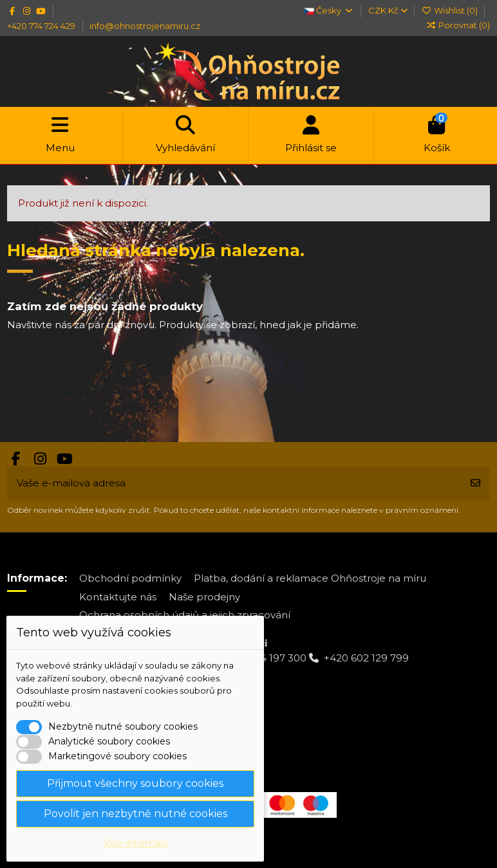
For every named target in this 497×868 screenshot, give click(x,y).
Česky (329, 10)
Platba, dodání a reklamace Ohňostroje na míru (310, 578)
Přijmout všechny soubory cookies (135, 783)
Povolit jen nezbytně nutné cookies (136, 814)
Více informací (136, 843)
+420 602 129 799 (366, 658)
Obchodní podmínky (130, 578)
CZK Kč (388, 10)
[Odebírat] (475, 484)
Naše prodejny (204, 597)
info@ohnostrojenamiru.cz (145, 26)
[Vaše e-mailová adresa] (234, 484)
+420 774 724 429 (42, 26)
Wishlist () (451, 10)
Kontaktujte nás (118, 597)
